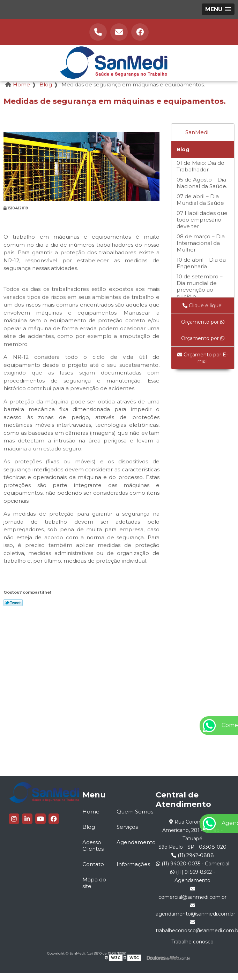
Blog (183, 149)
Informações (133, 864)
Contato (93, 864)
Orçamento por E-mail (203, 358)
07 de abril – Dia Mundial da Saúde (200, 200)
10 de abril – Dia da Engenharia (201, 263)
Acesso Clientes (93, 846)
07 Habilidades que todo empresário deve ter (202, 220)
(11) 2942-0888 (193, 855)
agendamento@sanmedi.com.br (192, 910)
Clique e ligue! (203, 306)
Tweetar (13, 603)
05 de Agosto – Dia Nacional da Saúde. (202, 183)
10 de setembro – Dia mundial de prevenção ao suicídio (200, 286)
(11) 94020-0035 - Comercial (193, 864)
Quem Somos (135, 812)
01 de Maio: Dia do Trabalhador (200, 166)
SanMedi (197, 132)
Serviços (127, 827)
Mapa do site (94, 883)
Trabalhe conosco (192, 942)
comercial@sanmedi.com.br (192, 893)
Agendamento (136, 842)
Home (91, 812)
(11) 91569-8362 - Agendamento (193, 876)
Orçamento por (203, 322)
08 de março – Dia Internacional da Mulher (201, 243)
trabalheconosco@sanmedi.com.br (192, 927)
